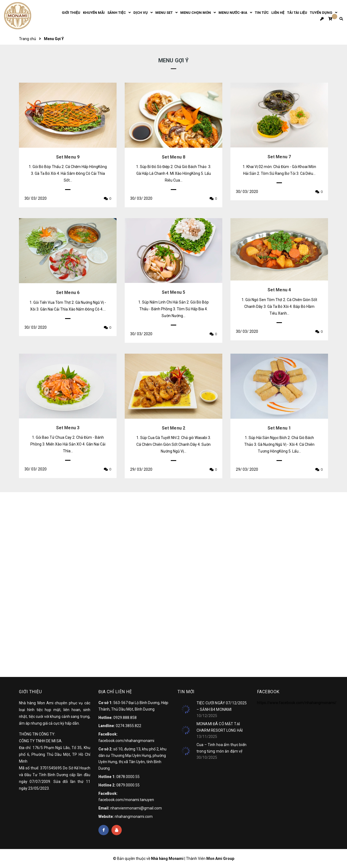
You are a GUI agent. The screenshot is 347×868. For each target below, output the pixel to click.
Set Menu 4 (279, 290)
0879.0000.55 (128, 785)
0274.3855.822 (128, 726)
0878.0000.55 (128, 777)
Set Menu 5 (174, 292)
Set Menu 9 (68, 157)
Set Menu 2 (174, 428)
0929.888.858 (125, 718)
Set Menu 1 (279, 428)
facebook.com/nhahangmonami (126, 741)
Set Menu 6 (68, 293)
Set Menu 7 (279, 157)
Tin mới (186, 692)
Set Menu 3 (68, 428)
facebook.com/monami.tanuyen (126, 800)
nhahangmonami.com (134, 817)
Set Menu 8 (174, 157)
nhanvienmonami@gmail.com (136, 808)
